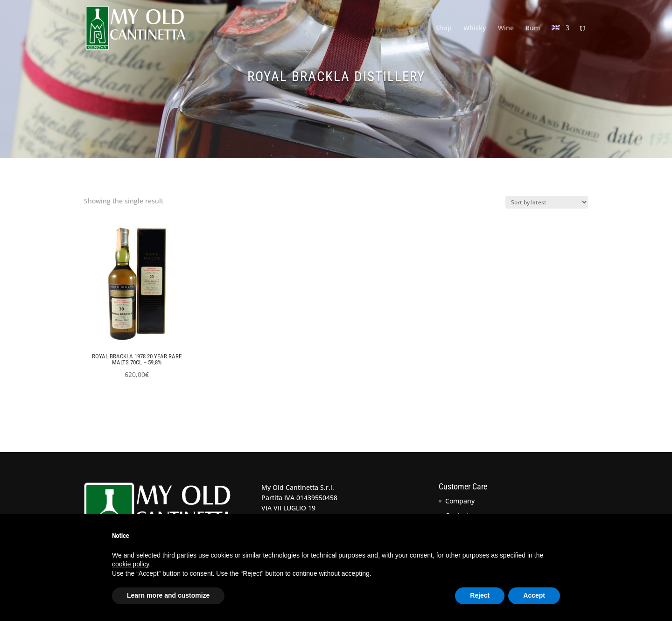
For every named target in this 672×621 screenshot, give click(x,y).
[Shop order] (547, 202)
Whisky (475, 28)
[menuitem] (560, 40)
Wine (506, 28)
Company (460, 501)
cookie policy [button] (130, 564)
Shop (444, 28)
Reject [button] (480, 595)
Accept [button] (534, 595)
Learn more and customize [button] (168, 595)
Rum (533, 28)
